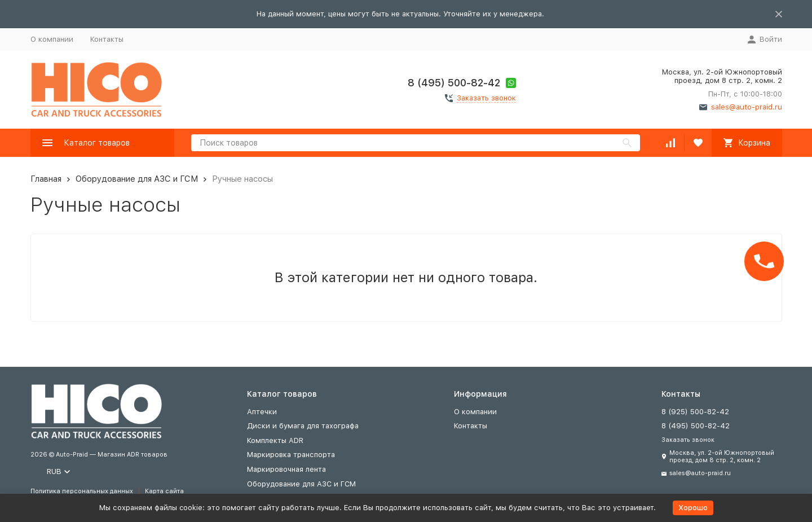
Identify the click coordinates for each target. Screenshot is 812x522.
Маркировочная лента (286, 469)
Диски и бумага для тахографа (303, 426)
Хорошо (693, 508)
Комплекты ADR (275, 440)
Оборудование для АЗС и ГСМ (137, 179)
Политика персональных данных (82, 491)
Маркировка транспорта (291, 455)
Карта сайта (164, 491)
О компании (52, 39)
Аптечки (262, 412)
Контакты (107, 39)
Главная (46, 179)
